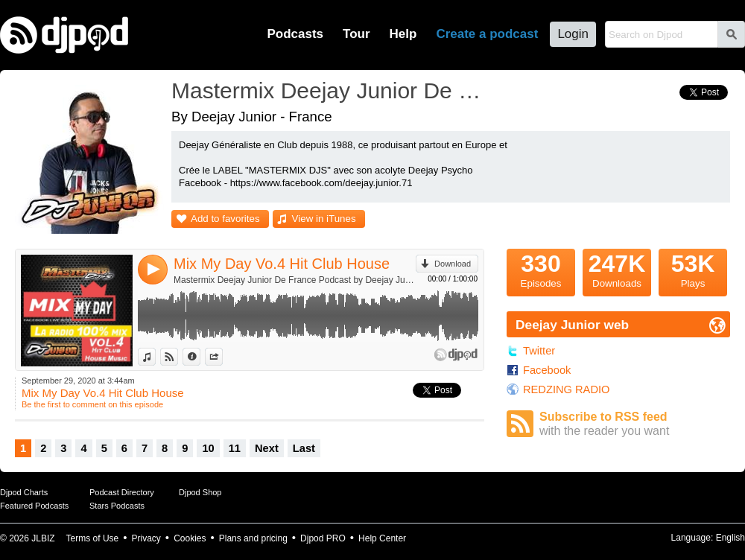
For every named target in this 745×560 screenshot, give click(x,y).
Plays (693, 269)
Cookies (190, 538)
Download (453, 264)
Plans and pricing (253, 538)
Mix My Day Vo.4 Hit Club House (282, 264)
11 (235, 448)
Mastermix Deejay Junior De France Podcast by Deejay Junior (295, 280)
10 (208, 448)
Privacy (146, 538)
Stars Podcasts (117, 506)
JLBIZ (43, 538)
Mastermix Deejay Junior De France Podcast (332, 90)
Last (304, 448)
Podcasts (295, 34)
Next (267, 448)
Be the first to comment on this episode (92, 404)
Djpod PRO (323, 538)
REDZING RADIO (566, 389)
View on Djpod (178, 357)
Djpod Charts (24, 492)
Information (200, 357)
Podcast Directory (122, 492)
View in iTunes (324, 219)
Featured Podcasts (34, 506)
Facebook (547, 370)
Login (573, 34)
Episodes (541, 269)
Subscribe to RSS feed (635, 424)
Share (222, 357)
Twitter (539, 351)
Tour (356, 34)
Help (403, 34)
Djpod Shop (200, 492)
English (730, 538)
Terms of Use (93, 538)
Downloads (617, 269)
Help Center (382, 538)
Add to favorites (225, 219)
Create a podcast (487, 34)
